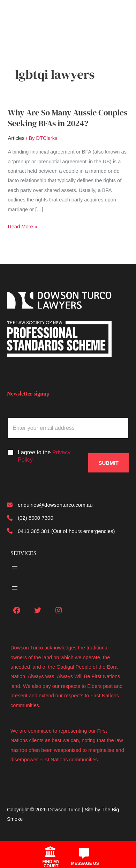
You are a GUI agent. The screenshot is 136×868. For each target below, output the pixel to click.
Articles (16, 138)
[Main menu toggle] (16, 15)
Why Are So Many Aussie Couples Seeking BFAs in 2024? (67, 118)
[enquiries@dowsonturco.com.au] (50, 505)
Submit (109, 463)
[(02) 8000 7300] (30, 518)
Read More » (22, 227)
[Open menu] (15, 568)
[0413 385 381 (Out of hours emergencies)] (61, 531)
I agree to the (44, 456)
